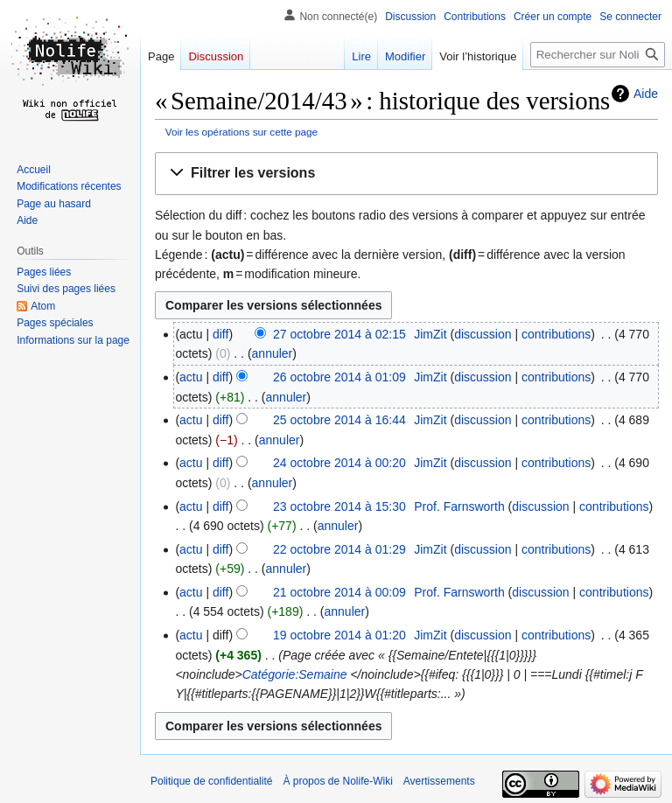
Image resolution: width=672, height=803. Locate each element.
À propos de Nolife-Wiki (337, 781)
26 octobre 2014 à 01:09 (339, 377)
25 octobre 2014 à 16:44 (339, 420)
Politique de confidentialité (211, 781)
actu (191, 377)
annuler (273, 353)
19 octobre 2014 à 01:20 (339, 635)
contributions (556, 334)
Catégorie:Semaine (295, 674)
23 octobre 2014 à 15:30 (339, 506)
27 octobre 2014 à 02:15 (339, 334)
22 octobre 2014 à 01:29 (339, 549)
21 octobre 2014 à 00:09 (339, 592)
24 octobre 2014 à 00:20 (339, 463)
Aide (646, 94)
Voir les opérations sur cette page (241, 132)
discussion (483, 334)
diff (220, 334)
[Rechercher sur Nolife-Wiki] (598, 55)
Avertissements (439, 781)
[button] (406, 174)
